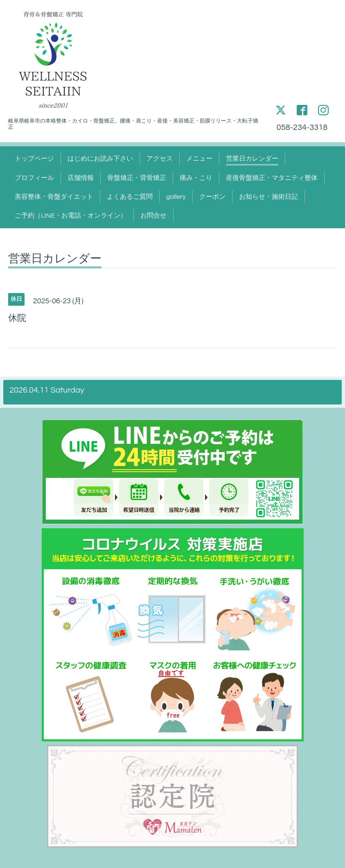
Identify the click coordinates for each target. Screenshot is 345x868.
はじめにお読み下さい (100, 159)
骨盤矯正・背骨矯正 (137, 178)
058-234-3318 (302, 127)
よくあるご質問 (130, 197)
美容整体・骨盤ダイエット (54, 197)
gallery (176, 197)
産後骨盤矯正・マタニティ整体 (272, 178)
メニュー (199, 159)
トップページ (34, 159)
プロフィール (34, 178)
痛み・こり (196, 178)
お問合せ (153, 216)
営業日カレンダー (252, 159)
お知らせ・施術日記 (268, 197)
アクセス (160, 159)
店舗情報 (81, 178)
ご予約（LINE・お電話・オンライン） (71, 216)
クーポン (212, 197)
